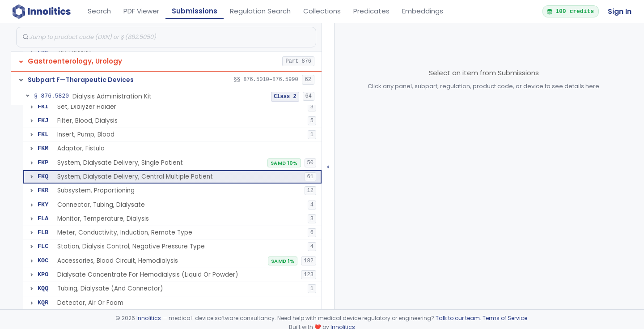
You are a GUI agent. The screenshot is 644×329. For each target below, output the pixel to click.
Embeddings (423, 11)
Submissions (195, 11)
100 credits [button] (570, 11)
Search (99, 11)
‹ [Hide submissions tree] (328, 166)
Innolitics (149, 318)
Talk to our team (458, 318)
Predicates (371, 11)
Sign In (620, 11)
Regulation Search (260, 11)
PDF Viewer (141, 11)
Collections (322, 11)
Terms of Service (505, 318)
